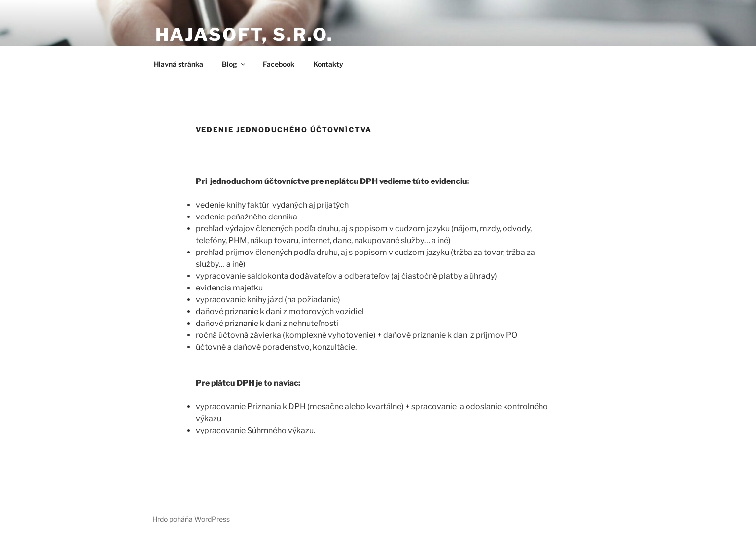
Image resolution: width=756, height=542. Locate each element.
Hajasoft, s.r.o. (244, 35)
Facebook (279, 64)
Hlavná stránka (179, 64)
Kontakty (328, 64)
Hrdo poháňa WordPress (191, 519)
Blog (234, 64)
